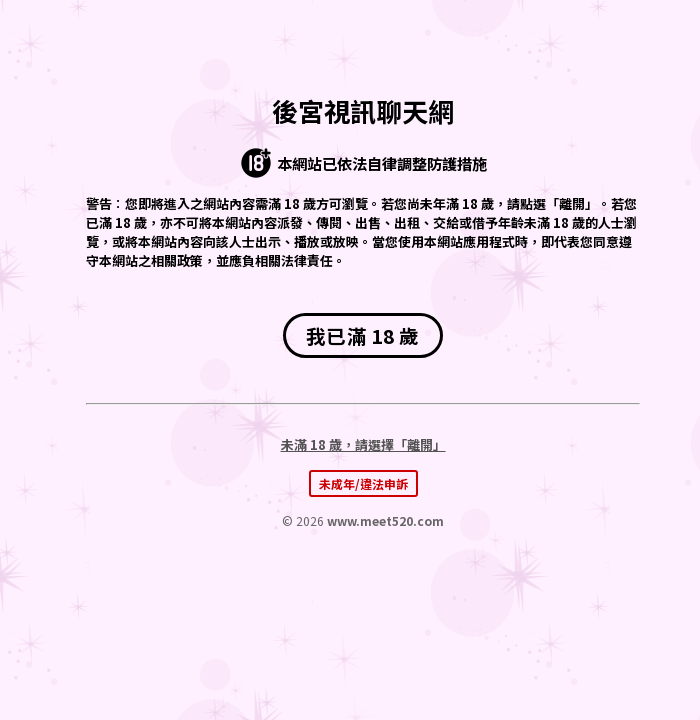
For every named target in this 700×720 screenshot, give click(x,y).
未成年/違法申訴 (363, 483)
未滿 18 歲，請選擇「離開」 (363, 444)
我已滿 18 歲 (362, 335)
